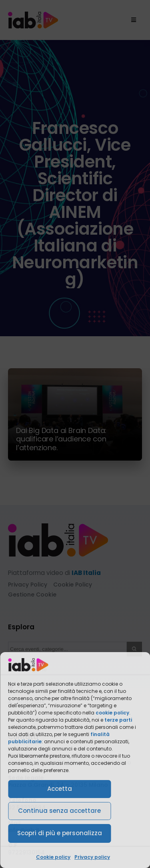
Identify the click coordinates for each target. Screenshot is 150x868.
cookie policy (112, 713)
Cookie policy (53, 857)
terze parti (118, 720)
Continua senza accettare (59, 811)
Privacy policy (92, 857)
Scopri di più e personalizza (60, 833)
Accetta (60, 789)
